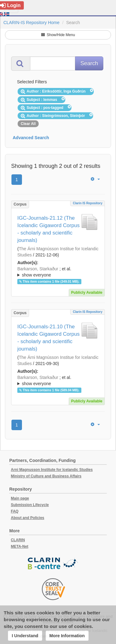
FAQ (15, 511)
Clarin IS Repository (88, 203)
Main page (20, 498)
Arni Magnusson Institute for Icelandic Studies (52, 470)
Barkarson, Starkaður (38, 269)
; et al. (58, 272)
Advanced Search (31, 138)
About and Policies (28, 518)
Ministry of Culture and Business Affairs (46, 476)
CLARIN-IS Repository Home (31, 23)
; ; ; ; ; (58, 272)
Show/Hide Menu (58, 35)
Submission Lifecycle (30, 505)
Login (10, 5)
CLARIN (18, 540)
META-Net (19, 546)
